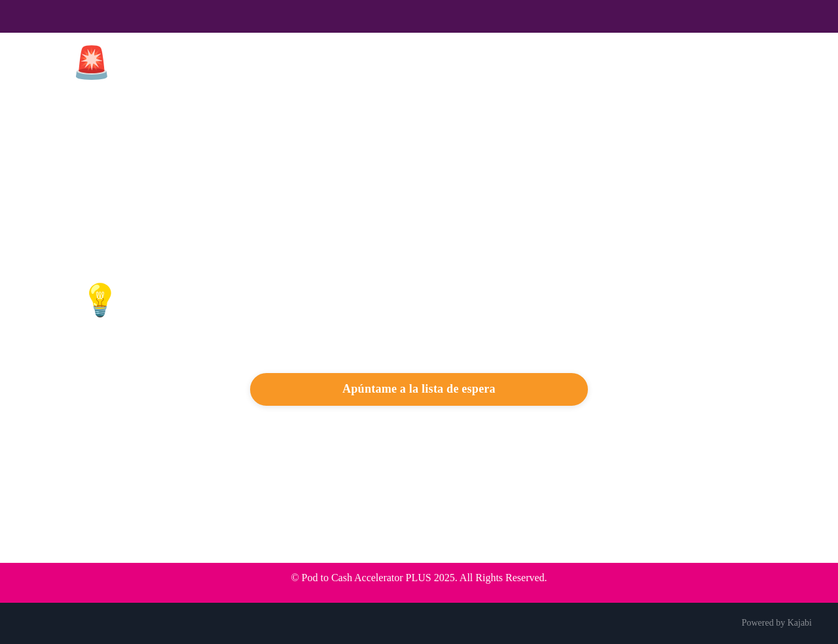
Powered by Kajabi (777, 623)
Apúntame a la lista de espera (419, 389)
